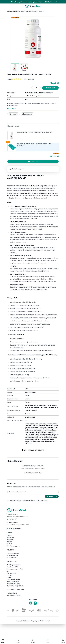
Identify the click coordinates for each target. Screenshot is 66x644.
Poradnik (10, 575)
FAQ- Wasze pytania (13, 546)
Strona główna (11, 11)
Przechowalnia (12, 557)
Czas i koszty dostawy (14, 595)
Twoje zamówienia (13, 553)
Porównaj (27, 114)
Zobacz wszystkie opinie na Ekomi (33, 473)
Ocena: (10, 79)
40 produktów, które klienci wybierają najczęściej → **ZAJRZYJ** (31, 2)
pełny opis (12, 109)
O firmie (9, 542)
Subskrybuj (52, 496)
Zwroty (9, 535)
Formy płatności (12, 593)
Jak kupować (11, 573)
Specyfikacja (16, 169)
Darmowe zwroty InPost (15, 569)
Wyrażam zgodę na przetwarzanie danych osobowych (26, 500)
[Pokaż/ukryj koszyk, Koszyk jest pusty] (63, 641)
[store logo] (33, 6)
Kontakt (9, 544)
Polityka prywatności (14, 565)
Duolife (27, 395)
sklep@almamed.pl (14, 528)
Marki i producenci (13, 582)
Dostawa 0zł (15, 18)
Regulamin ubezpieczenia (15, 586)
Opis (11, 169)
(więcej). (46, 500)
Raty (8, 571)
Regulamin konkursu (13, 584)
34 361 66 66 (12, 522)
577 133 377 (12, 519)
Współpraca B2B (12, 567)
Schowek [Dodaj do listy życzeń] (13, 114)
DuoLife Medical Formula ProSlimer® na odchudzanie (35, 132)
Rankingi (9, 577)
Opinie (21, 169)
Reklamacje (10, 538)
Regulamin (10, 540)
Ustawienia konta (12, 555)
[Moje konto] (48, 641)
